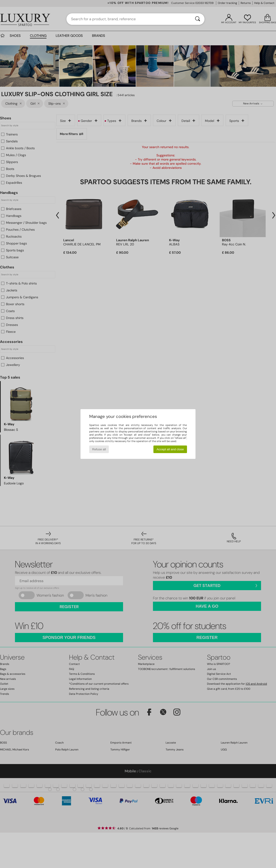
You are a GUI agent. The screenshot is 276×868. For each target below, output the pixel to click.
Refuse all (99, 449)
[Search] (198, 19)
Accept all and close (170, 449)
